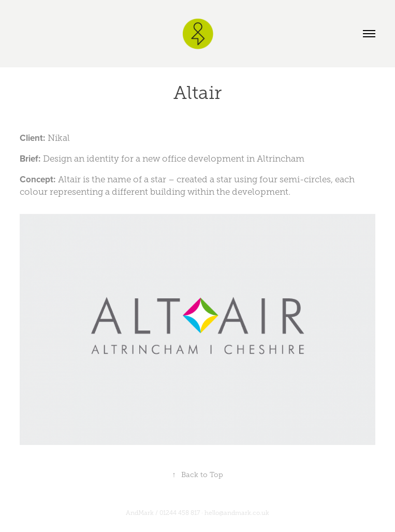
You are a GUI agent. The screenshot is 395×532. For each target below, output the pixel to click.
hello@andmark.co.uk (237, 513)
